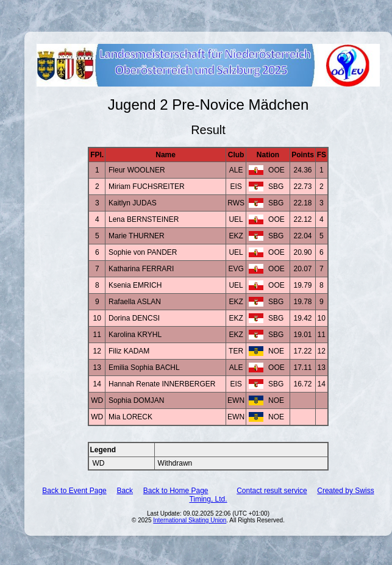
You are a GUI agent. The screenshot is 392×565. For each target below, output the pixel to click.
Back (125, 491)
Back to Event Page (74, 491)
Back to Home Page (176, 491)
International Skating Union (190, 520)
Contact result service (272, 491)
